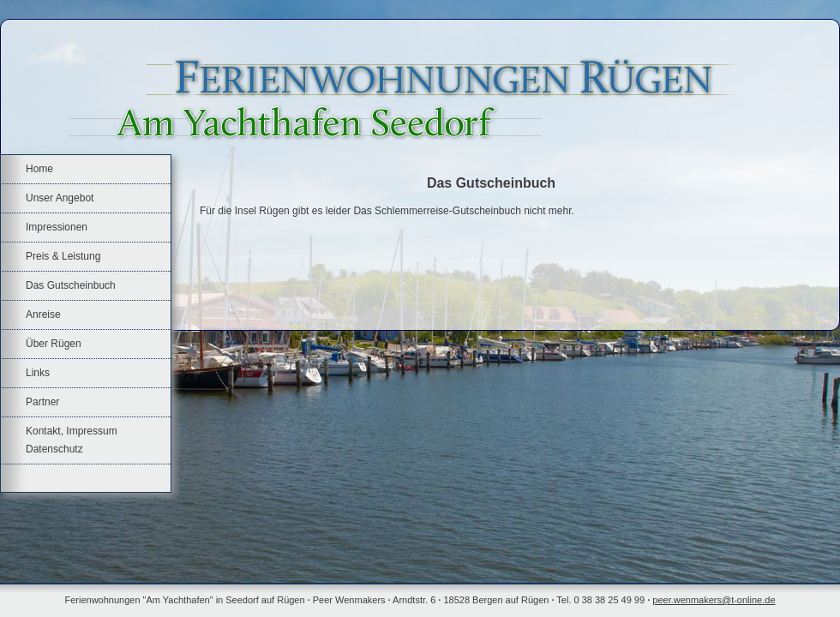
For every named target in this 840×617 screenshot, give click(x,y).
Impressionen (57, 227)
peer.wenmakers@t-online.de (714, 600)
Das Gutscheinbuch (71, 285)
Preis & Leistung (63, 256)
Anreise (43, 314)
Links (38, 373)
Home (39, 169)
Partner (42, 402)
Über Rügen (54, 344)
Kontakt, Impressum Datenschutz (72, 440)
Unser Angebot (60, 198)
